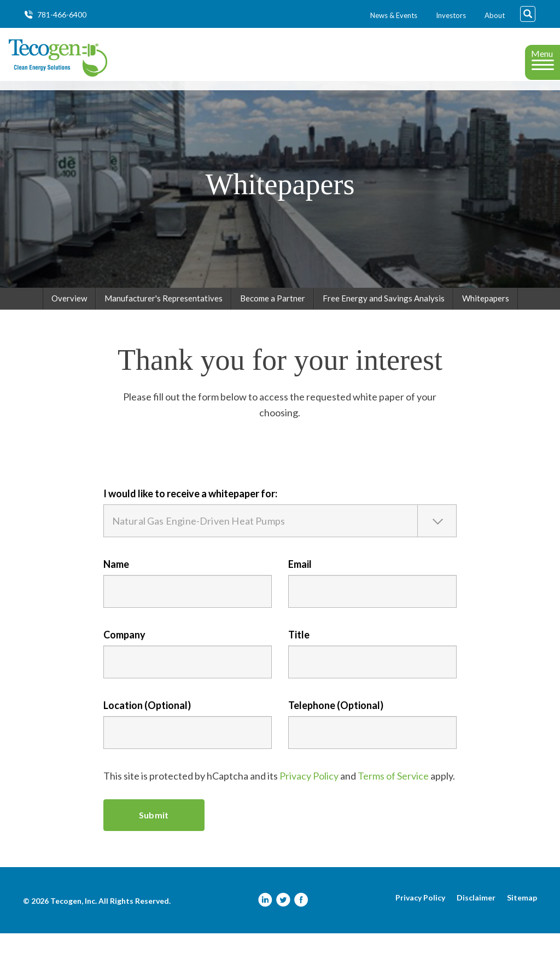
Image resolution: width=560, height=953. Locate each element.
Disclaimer (476, 917)
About (495, 15)
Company (124, 654)
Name (116, 584)
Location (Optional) (147, 725)
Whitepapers (486, 318)
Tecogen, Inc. (74, 920)
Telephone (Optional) (336, 725)
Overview (69, 318)
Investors (451, 15)
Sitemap (522, 917)
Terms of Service (393, 795)
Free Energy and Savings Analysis (384, 318)
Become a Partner (273, 318)
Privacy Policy (309, 795)
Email (300, 584)
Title (299, 654)
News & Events (394, 15)
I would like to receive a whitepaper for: (190, 513)
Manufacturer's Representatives (164, 318)
